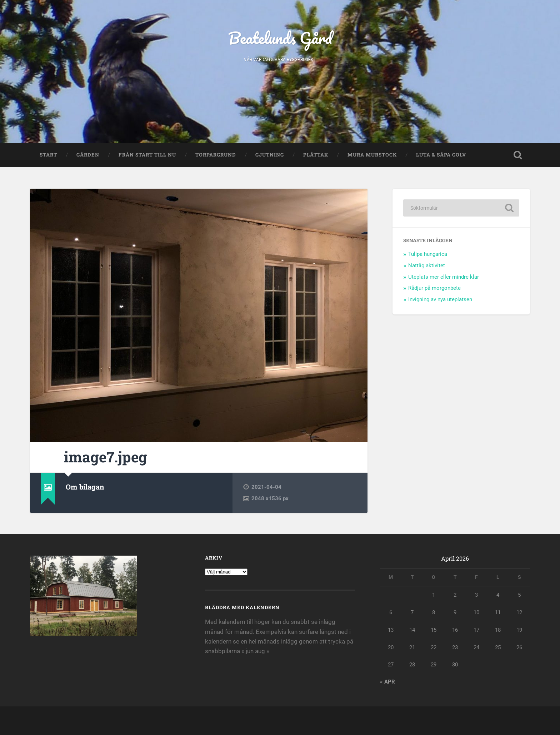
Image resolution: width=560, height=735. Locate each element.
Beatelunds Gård (280, 38)
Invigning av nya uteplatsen (440, 299)
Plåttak (316, 155)
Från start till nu (147, 155)
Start (48, 155)
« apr (387, 682)
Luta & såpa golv (441, 155)
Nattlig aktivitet (427, 265)
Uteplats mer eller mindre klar (444, 277)
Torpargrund (216, 155)
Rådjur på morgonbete (434, 288)
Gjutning (270, 155)
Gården (88, 155)
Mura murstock (372, 155)
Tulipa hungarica (428, 254)
